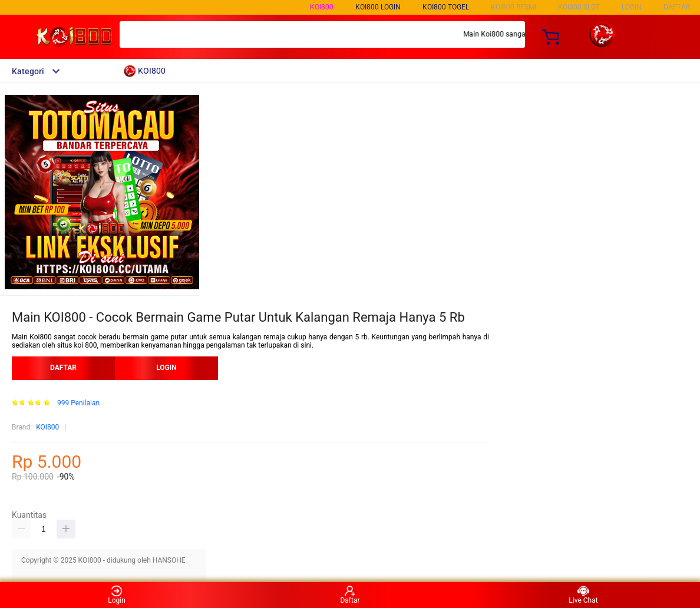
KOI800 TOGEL (446, 7)
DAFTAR (677, 7)
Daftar (350, 595)
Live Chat (583, 595)
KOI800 (322, 7)
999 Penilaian (78, 403)
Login (117, 595)
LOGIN (632, 7)
